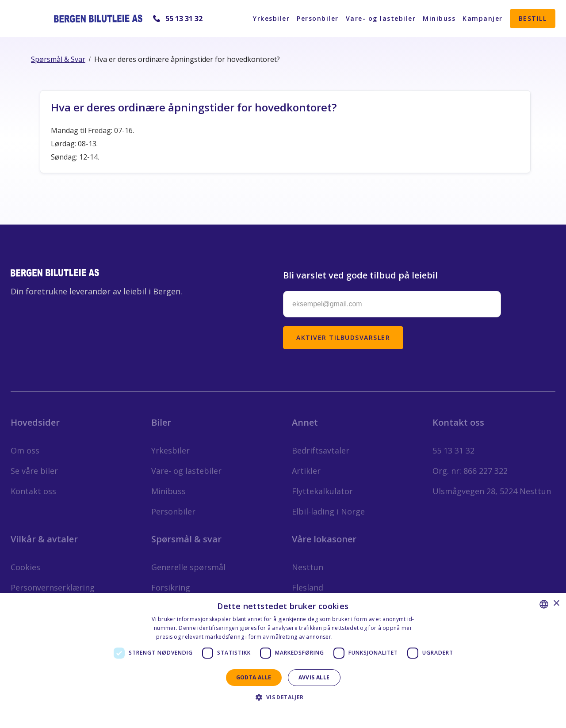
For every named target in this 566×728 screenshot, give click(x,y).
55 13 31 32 (184, 19)
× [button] (556, 604)
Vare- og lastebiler (381, 18)
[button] (283, 697)
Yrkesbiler (271, 18)
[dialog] (283, 661)
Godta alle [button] (254, 677)
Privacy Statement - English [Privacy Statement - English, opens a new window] (277, 713)
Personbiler (318, 18)
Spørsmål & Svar (58, 59)
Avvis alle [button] (314, 677)
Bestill (533, 18)
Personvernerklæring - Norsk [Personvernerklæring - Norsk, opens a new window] (372, 637)
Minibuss (439, 18)
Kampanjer (483, 18)
